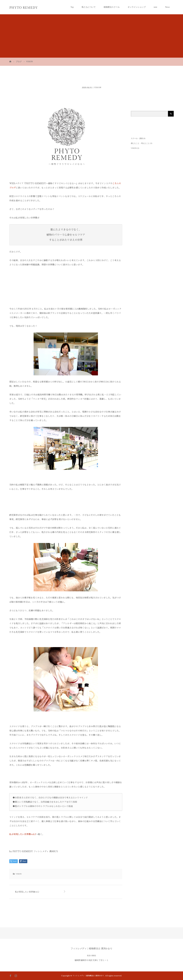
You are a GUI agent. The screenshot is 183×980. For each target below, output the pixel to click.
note (155, 7)
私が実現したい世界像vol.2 (23, 834)
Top (72, 7)
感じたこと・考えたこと (140, 143)
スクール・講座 (137, 138)
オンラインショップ (137, 7)
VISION (98, 88)
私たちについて (89, 7)
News (167, 7)
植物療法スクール (112, 7)
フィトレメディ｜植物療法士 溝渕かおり (91, 948)
